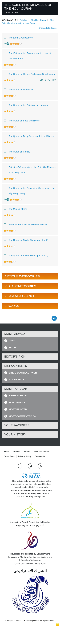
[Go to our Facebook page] (20, 466)
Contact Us (40, 456)
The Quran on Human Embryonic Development (30, 74)
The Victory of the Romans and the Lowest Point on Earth (27, 55)
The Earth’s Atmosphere (18, 38)
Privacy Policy (25, 456)
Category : (10, 20)
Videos (27, 452)
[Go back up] (54, 318)
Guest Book (9, 456)
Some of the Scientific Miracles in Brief (25, 224)
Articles (23, 20)
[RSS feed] (40, 466)
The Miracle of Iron (16, 209)
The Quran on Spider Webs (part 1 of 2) (26, 240)
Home (6, 452)
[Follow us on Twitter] (30, 466)
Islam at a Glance (41, 452)
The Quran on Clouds (17, 152)
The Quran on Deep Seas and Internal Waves (29, 136)
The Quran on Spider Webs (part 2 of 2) (26, 255)
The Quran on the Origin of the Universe (26, 105)
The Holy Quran (38, 20)
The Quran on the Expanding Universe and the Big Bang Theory (29, 190)
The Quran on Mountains (19, 89)
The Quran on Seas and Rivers (22, 121)
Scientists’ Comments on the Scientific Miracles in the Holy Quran (30, 169)
